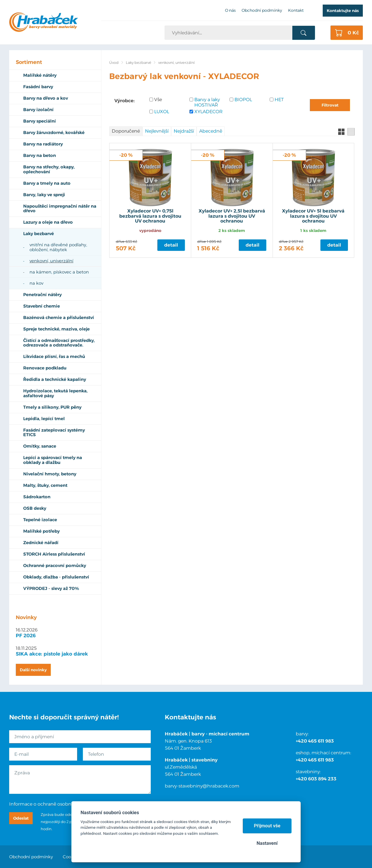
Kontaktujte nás (343, 11)
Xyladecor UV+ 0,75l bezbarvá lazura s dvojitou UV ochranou (150, 216)
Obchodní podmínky (31, 857)
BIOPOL (243, 100)
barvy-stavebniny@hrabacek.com (202, 786)
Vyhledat (304, 33)
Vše (158, 100)
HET (279, 100)
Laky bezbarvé (139, 63)
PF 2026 (26, 635)
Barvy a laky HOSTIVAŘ (207, 102)
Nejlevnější (157, 131)
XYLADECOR (208, 112)
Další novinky (33, 670)
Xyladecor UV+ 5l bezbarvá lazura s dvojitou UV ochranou (313, 216)
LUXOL (162, 112)
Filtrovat (330, 105)
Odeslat (21, 818)
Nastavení (267, 843)
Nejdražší (184, 131)
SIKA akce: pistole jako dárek (52, 654)
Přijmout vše (267, 826)
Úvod (114, 63)
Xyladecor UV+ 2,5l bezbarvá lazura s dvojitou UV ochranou (232, 216)
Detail (171, 245)
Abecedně (211, 131)
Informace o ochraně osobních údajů (51, 804)
